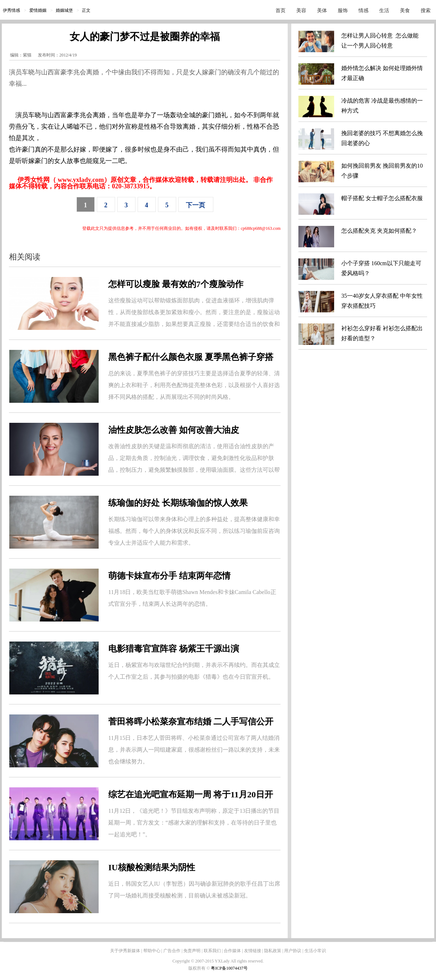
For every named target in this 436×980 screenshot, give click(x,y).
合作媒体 (232, 951)
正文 (86, 10)
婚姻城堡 (64, 10)
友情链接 (253, 951)
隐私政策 (273, 951)
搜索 (426, 11)
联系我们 (212, 951)
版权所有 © (200, 968)
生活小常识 (315, 951)
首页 (281, 11)
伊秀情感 (11, 10)
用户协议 (293, 951)
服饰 (343, 11)
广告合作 (172, 951)
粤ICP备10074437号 (229, 968)
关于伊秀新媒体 (125, 951)
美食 (405, 11)
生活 (384, 11)
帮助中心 (152, 951)
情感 (363, 11)
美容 (301, 11)
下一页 (195, 205)
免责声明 (192, 951)
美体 (322, 11)
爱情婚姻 (38, 10)
